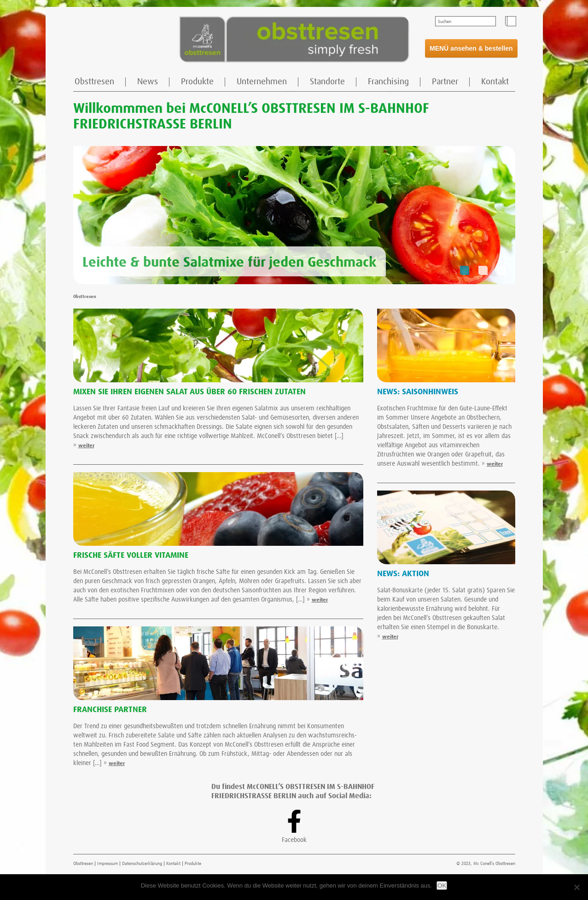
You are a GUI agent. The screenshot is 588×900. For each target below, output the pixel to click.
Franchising (388, 82)
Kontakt (495, 82)
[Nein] (576, 887)
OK (442, 885)
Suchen (445, 22)
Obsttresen (94, 82)
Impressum (108, 864)
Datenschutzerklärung (142, 864)
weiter (86, 446)
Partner (445, 82)
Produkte (197, 82)
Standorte (327, 82)
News (148, 82)
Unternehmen (262, 82)
